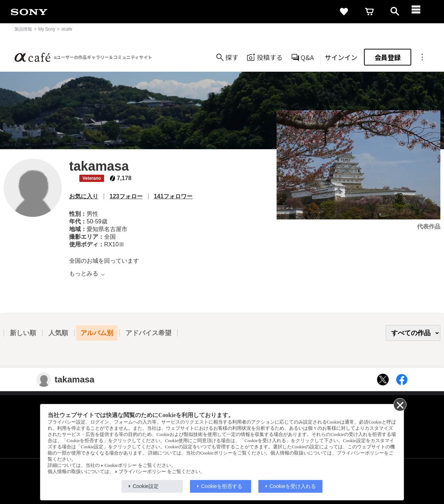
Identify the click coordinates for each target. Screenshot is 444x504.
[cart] (369, 12)
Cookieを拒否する (222, 486)
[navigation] (420, 12)
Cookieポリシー (120, 465)
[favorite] (344, 12)
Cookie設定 (146, 486)
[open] (395, 12)
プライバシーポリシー (142, 472)
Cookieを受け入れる (293, 486)
